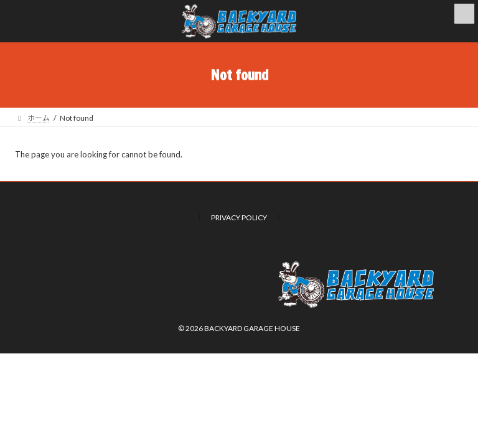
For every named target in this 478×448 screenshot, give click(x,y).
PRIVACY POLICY (239, 217)
